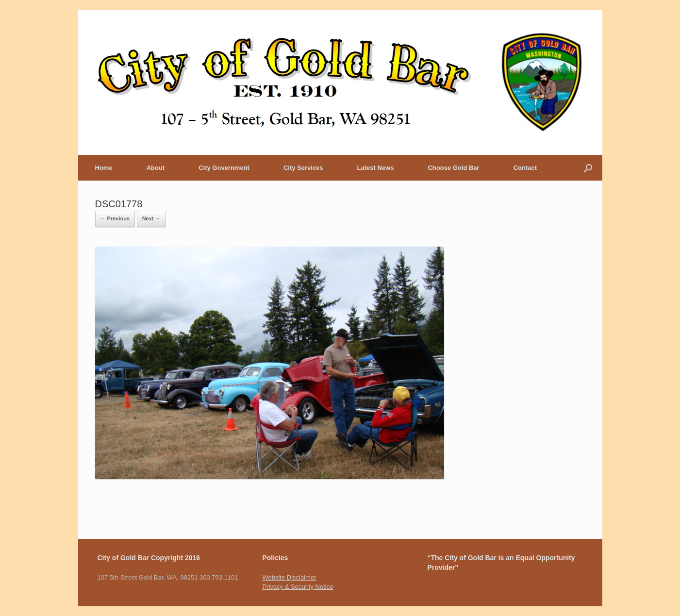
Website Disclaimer (289, 577)
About (156, 168)
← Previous (115, 218)
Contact (525, 168)
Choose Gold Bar (453, 168)
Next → (151, 218)
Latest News (376, 168)
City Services (303, 168)
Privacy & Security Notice (298, 587)
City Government (224, 168)
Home (104, 168)
